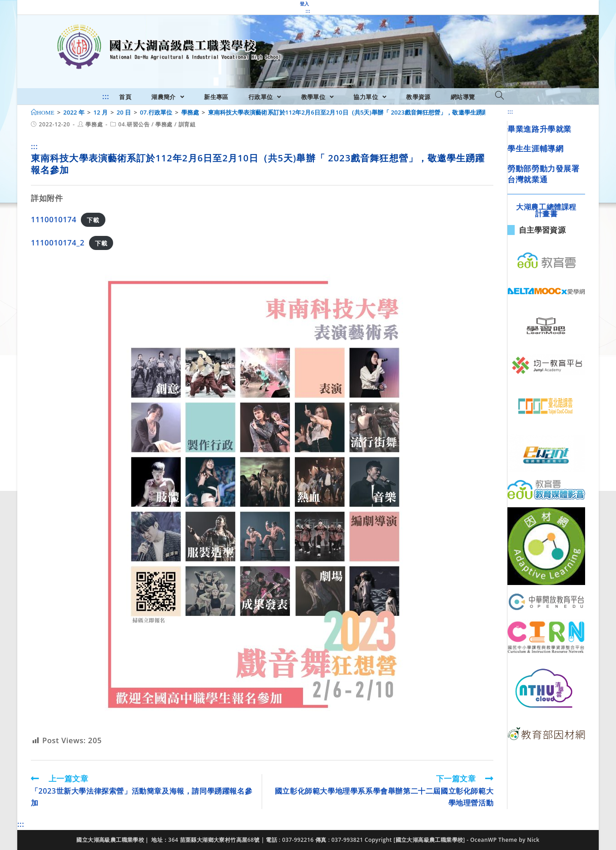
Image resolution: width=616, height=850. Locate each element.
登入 (305, 4)
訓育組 (187, 124)
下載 (93, 220)
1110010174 (54, 219)
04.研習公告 (134, 124)
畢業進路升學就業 (539, 129)
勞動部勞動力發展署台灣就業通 (543, 174)
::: (308, 11)
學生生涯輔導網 (535, 148)
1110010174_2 (58, 242)
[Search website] (499, 96)
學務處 (94, 124)
